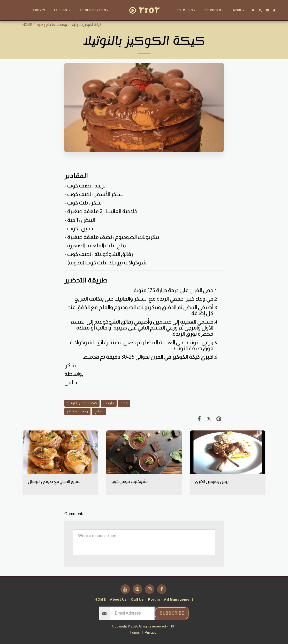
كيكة (124, 403)
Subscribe (172, 613)
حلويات (109, 403)
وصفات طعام (77, 411)
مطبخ (99, 411)
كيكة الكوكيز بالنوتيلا (82, 403)
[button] (62, 10)
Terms (135, 633)
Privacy (151, 633)
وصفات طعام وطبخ (52, 25)
